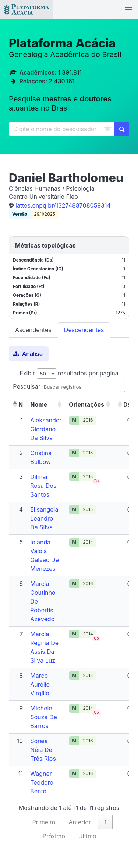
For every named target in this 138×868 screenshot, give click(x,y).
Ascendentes (33, 330)
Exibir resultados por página (69, 373)
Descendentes (84, 330)
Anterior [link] (80, 822)
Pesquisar (27, 386)
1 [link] (105, 822)
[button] (128, 10)
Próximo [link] (54, 836)
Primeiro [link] (44, 822)
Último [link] (87, 836)
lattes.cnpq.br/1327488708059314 (63, 205)
